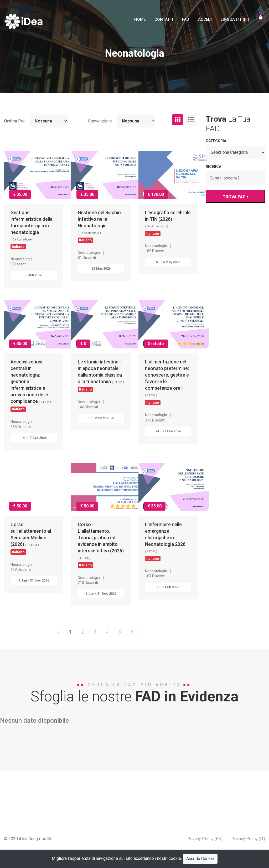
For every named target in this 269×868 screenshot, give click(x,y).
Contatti (164, 19)
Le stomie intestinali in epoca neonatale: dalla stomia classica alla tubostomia (101, 375)
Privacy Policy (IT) (248, 839)
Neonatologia (22, 259)
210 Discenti (88, 583)
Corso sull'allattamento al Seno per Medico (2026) (31, 538)
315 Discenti (155, 420)
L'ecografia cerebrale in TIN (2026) (168, 223)
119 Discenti (21, 569)
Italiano (18, 246)
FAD (186, 19)
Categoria (216, 141)
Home (140, 19)
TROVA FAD (235, 197)
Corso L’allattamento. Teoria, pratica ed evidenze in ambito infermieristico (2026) (101, 545)
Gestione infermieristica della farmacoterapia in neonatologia (32, 229)
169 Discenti (155, 251)
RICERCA (213, 167)
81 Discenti (87, 258)
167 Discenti (155, 576)
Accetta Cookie (200, 859)
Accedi (205, 19)
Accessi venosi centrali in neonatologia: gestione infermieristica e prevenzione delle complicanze (31, 385)
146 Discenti (88, 407)
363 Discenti (21, 427)
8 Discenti (19, 264)
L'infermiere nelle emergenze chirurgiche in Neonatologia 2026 (165, 541)
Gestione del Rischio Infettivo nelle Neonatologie (99, 226)
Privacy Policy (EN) (205, 839)
